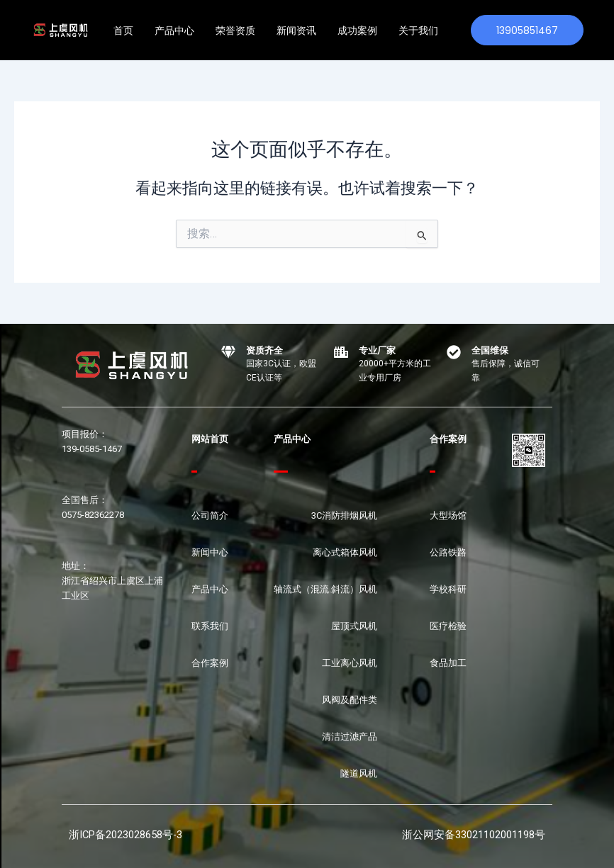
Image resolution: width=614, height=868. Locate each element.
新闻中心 (210, 552)
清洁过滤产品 (350, 737)
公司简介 (210, 515)
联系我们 (210, 626)
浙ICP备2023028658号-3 (125, 835)
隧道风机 (359, 773)
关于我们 (418, 30)
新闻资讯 (296, 30)
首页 (123, 30)
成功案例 (357, 30)
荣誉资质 (235, 30)
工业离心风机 (350, 663)
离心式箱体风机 (345, 552)
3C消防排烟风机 (344, 515)
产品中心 (174, 30)
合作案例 (210, 663)
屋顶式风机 (354, 626)
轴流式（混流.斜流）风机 (325, 589)
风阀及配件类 (350, 700)
